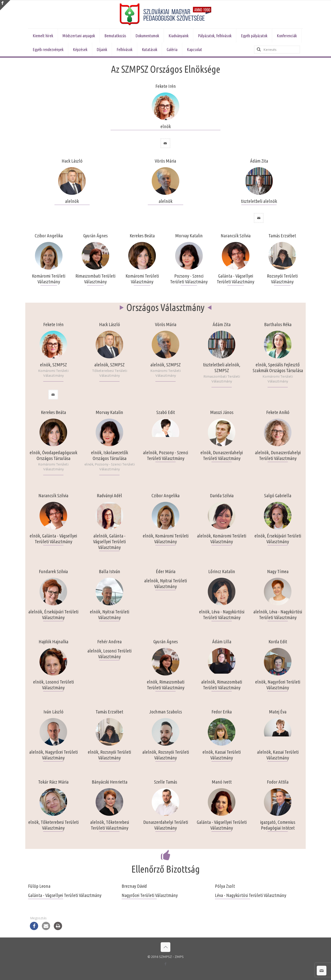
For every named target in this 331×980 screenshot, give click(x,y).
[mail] (165, 143)
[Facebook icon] (166, 964)
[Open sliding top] (5, 5)
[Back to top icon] (165, 947)
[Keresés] (277, 50)
